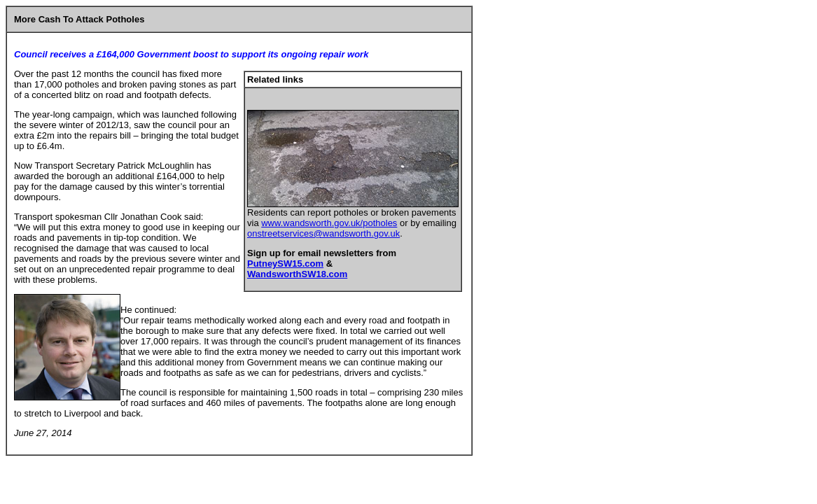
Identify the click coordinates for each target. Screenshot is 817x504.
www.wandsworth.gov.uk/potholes (329, 223)
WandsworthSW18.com (297, 274)
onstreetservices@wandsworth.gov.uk (323, 233)
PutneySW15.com (285, 264)
